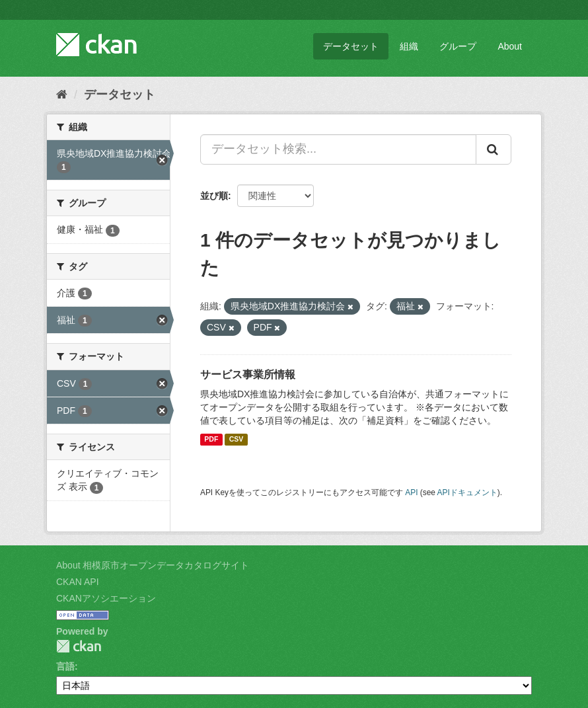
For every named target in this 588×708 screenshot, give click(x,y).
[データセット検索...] (338, 149)
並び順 (214, 196)
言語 (65, 666)
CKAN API (78, 582)
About (510, 46)
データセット (351, 46)
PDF (211, 440)
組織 (409, 46)
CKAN (79, 646)
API (411, 492)
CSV (237, 440)
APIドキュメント (467, 492)
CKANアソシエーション (106, 598)
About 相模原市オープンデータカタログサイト (153, 565)
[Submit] (494, 149)
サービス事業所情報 (248, 374)
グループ (458, 46)
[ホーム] (62, 95)
